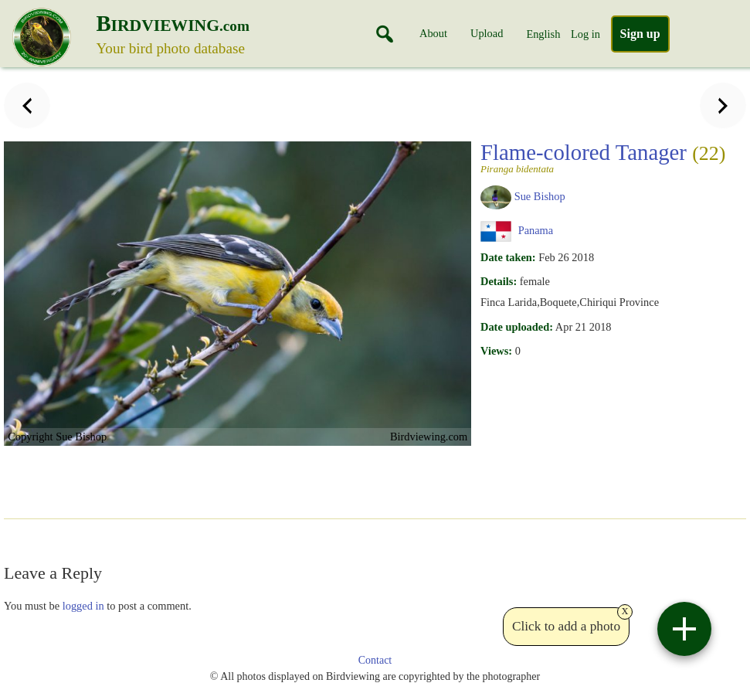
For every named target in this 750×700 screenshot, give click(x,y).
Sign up (640, 34)
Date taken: (508, 257)
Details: (499, 281)
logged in (83, 606)
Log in (585, 34)
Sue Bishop (540, 196)
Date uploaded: (517, 327)
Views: (496, 351)
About (433, 33)
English (543, 34)
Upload (487, 33)
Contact (375, 660)
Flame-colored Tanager (603, 157)
